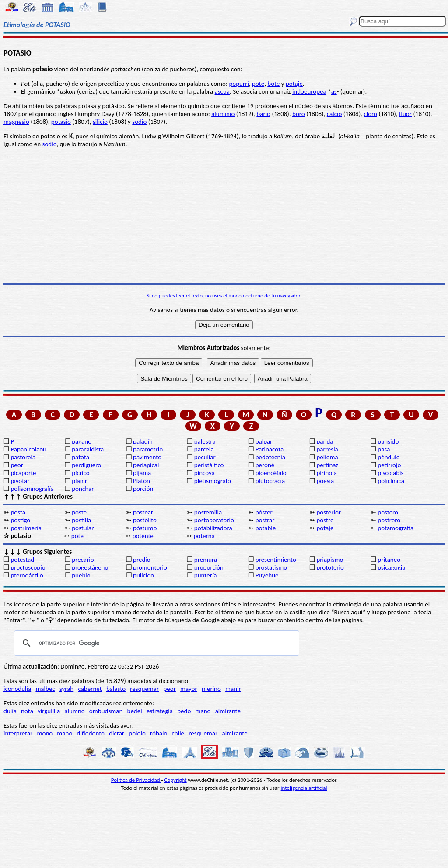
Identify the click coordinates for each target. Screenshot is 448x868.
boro (299, 114)
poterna (204, 536)
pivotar (20, 481)
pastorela (23, 457)
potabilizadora (213, 528)
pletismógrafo (213, 481)
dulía (10, 711)
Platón (142, 481)
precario (83, 560)
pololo (137, 733)
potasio (61, 122)
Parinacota (270, 449)
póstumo (145, 528)
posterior (329, 512)
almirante (228, 711)
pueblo (81, 575)
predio (142, 560)
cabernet (90, 689)
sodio (139, 122)
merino (211, 689)
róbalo (159, 733)
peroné (265, 465)
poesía (325, 481)
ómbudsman (106, 711)
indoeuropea (309, 91)
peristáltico (209, 465)
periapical (146, 465)
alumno (74, 711)
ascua (222, 91)
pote (258, 84)
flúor (405, 114)
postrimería (26, 528)
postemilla (208, 512)
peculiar (205, 457)
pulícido (143, 575)
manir (233, 689)
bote (273, 84)
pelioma (327, 457)
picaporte (23, 473)
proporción (209, 567)
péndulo (388, 457)
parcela (204, 449)
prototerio (330, 567)
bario (263, 114)
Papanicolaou (28, 449)
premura (206, 560)
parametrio (148, 449)
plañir (79, 481)
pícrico (80, 473)
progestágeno (90, 567)
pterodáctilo (27, 575)
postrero (389, 520)
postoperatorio (214, 520)
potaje (325, 528)
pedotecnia (270, 457)
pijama (142, 473)
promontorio (150, 567)
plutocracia (270, 481)
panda (325, 441)
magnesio (16, 122)
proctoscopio (28, 567)
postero (388, 512)
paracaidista (88, 449)
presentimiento (276, 560)
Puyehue (267, 575)
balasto (116, 689)
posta (18, 512)
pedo (184, 711)
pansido (388, 441)
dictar (117, 733)
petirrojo (389, 465)
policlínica (391, 481)
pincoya (205, 473)
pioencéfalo (271, 473)
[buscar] (155, 643)
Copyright (176, 780)
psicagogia (391, 567)
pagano (82, 441)
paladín (143, 441)
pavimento (147, 457)
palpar (264, 441)
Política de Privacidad (136, 780)
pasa (384, 449)
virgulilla (49, 711)
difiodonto (91, 733)
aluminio (223, 114)
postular (83, 528)
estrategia (160, 711)
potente (143, 536)
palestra (205, 441)
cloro (370, 114)
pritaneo (389, 560)
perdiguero (86, 465)
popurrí (239, 84)
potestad (22, 560)
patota (80, 457)
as (334, 91)
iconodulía (17, 689)
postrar (265, 520)
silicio (100, 122)
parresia (327, 449)
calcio (334, 114)
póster (264, 512)
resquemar (144, 689)
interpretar (18, 733)
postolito (145, 520)
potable (266, 528)
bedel (135, 711)
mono (45, 733)
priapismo (330, 560)
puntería (206, 575)
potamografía (395, 528)
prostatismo (271, 567)
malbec (45, 689)
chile (178, 733)
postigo (20, 520)
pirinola (326, 473)
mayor (189, 689)
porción (143, 489)
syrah (66, 689)
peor (17, 465)
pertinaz (327, 465)
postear (143, 512)
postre (325, 520)
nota (27, 711)
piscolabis (390, 473)
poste (79, 512)
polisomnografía (32, 489)
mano (203, 711)
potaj (292, 84)
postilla (81, 520)
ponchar (83, 489)
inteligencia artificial (304, 788)
